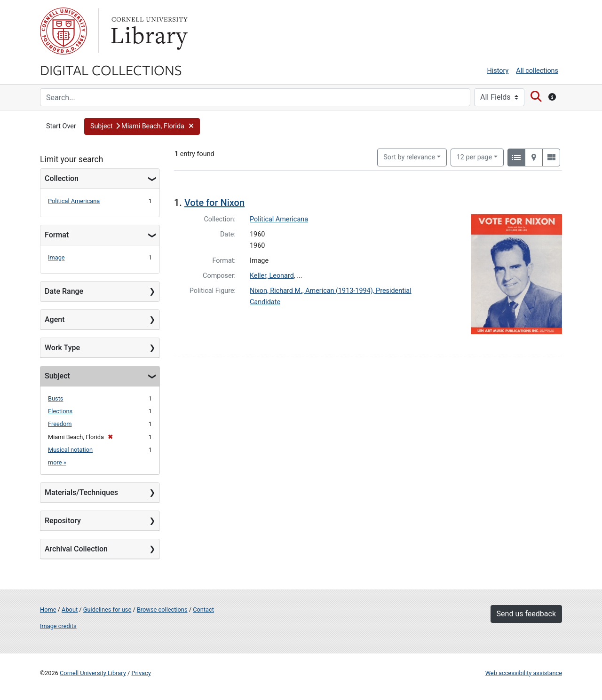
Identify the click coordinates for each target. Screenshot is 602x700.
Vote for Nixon (214, 203)
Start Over (61, 126)
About (70, 610)
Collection (62, 178)
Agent (55, 319)
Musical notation (70, 450)
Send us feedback (526, 614)
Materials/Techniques (81, 492)
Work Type (62, 348)
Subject (57, 376)
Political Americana (74, 201)
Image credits (58, 626)
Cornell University (63, 31)
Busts (55, 398)
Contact (203, 610)
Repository (63, 521)
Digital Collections (111, 70)
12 (475, 157)
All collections (537, 71)
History (498, 71)
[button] (142, 126)
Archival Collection (76, 549)
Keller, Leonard (272, 276)
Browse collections (162, 610)
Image (56, 257)
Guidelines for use (107, 610)
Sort (409, 157)
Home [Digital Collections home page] (48, 610)
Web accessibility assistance (524, 673)
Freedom (60, 424)
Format (57, 235)
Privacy (141, 673)
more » (57, 462)
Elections (60, 411)
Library (148, 31)
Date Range (64, 291)
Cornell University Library (93, 673)
